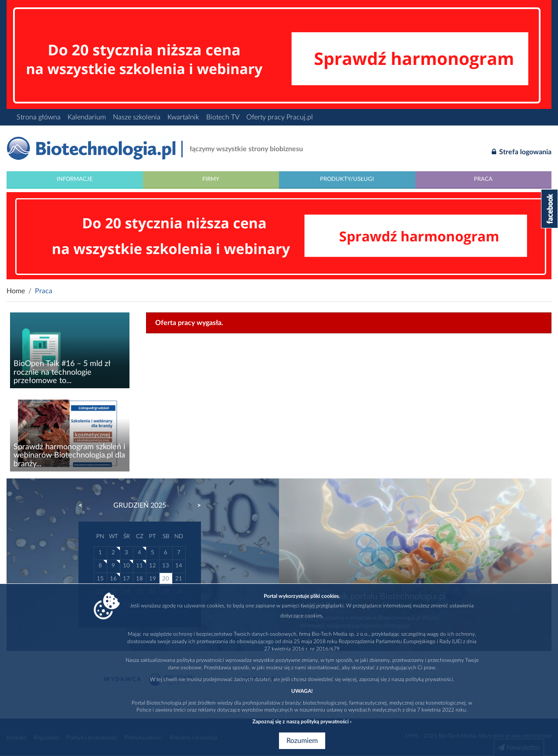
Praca (483, 179)
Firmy (211, 179)
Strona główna (39, 117)
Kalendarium (87, 117)
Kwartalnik (183, 117)
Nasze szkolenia (137, 117)
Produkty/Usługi (347, 179)
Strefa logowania (522, 151)
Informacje (75, 179)
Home (16, 291)
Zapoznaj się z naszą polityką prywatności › (302, 722)
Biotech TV (223, 117)
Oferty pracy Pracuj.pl (280, 117)
